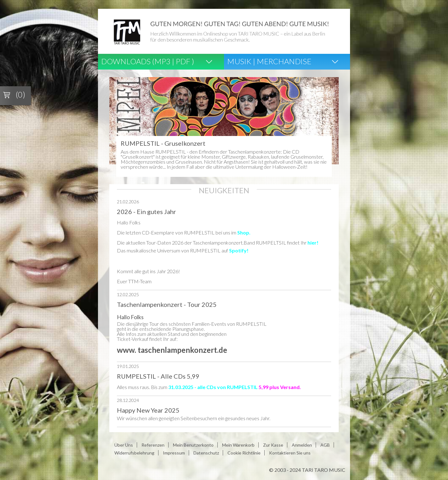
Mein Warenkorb (238, 445)
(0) (20, 94)
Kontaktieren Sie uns (290, 453)
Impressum (174, 453)
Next (330, 123)
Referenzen (153, 445)
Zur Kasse (273, 445)
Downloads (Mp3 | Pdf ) (148, 61)
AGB (325, 445)
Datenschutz (206, 453)
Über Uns (124, 445)
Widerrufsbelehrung (134, 453)
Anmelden (302, 445)
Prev (118, 123)
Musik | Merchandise (269, 61)
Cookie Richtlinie (244, 453)
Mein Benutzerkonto (193, 445)
